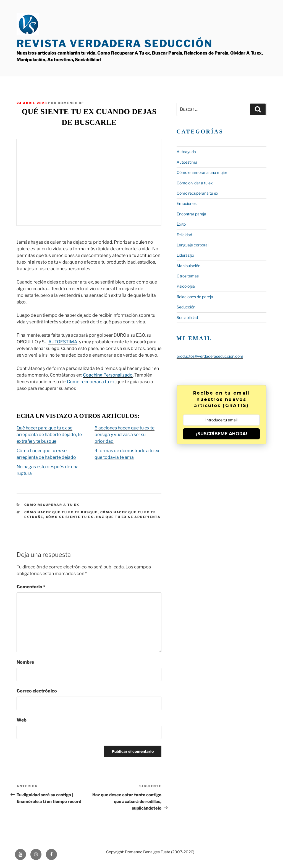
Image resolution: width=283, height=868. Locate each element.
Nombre (25, 662)
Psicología (186, 286)
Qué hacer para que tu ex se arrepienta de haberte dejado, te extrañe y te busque (49, 435)
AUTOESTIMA (63, 342)
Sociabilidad (187, 317)
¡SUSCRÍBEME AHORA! (222, 434)
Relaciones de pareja (195, 297)
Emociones (187, 203)
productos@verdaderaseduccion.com (210, 356)
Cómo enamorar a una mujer (202, 172)
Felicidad (184, 235)
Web (22, 720)
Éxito (181, 224)
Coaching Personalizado (108, 375)
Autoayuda (186, 152)
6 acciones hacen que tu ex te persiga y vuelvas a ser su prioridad (125, 435)
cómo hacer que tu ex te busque (61, 512)
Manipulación (188, 266)
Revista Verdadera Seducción (115, 43)
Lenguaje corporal (192, 245)
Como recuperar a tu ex (91, 382)
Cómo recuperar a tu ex (52, 505)
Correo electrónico (37, 691)
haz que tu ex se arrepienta (129, 517)
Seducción (186, 307)
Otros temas (188, 276)
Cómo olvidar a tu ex (195, 183)
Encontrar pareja (191, 214)
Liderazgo (185, 255)
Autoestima (187, 162)
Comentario (31, 587)
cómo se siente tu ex (70, 517)
